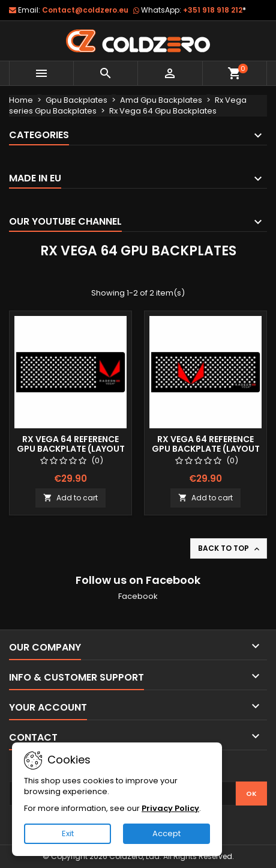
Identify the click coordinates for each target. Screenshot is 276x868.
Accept (166, 833)
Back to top (230, 548)
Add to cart (70, 498)
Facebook (138, 596)
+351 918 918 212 (214, 10)
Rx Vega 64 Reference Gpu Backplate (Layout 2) (206, 449)
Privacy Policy (170, 808)
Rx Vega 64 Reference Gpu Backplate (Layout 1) (71, 449)
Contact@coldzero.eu (85, 10)
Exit (68, 833)
